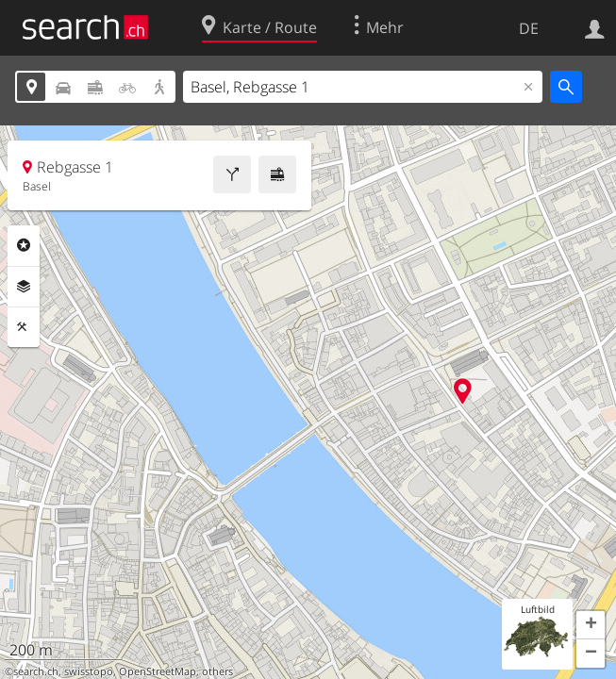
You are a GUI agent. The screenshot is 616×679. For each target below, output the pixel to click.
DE (529, 28)
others (217, 671)
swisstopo (89, 671)
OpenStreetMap (158, 671)
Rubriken (24, 245)
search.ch (36, 671)
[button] (591, 625)
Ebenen (24, 287)
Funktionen (24, 327)
